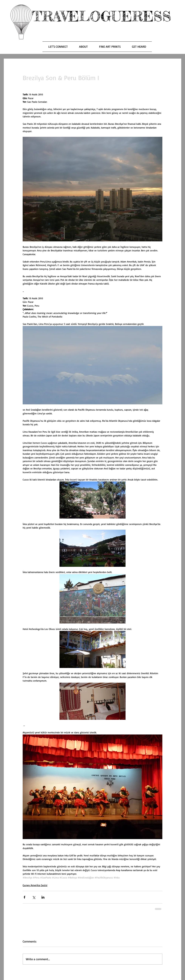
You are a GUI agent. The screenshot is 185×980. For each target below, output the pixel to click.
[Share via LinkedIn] (43, 897)
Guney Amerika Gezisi (35, 885)
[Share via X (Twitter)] (34, 897)
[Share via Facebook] (24, 897)
